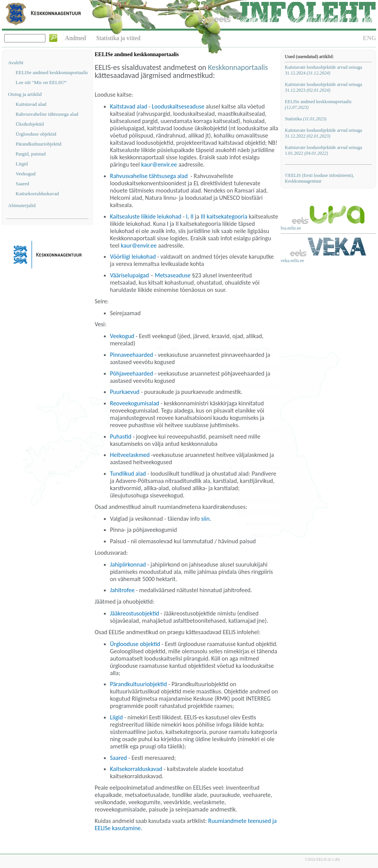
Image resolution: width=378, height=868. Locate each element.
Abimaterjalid (22, 205)
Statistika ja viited (118, 38)
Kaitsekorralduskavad (37, 194)
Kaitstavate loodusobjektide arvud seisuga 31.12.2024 (323, 70)
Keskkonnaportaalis (238, 67)
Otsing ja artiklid (25, 94)
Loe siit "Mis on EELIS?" (41, 82)
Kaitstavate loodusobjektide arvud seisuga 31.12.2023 (323, 87)
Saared (22, 184)
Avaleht (16, 62)
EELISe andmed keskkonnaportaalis (52, 72)
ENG (369, 38)
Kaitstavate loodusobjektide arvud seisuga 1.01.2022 (323, 150)
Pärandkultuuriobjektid (39, 144)
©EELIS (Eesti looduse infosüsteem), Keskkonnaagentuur (319, 178)
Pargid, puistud (31, 154)
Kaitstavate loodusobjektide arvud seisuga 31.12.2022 (323, 133)
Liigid (22, 164)
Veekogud (26, 174)
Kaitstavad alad (31, 104)
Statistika (306, 119)
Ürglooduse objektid (36, 134)
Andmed (75, 38)
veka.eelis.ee (292, 261)
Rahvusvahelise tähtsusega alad (47, 114)
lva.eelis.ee (291, 228)
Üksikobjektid (30, 124)
